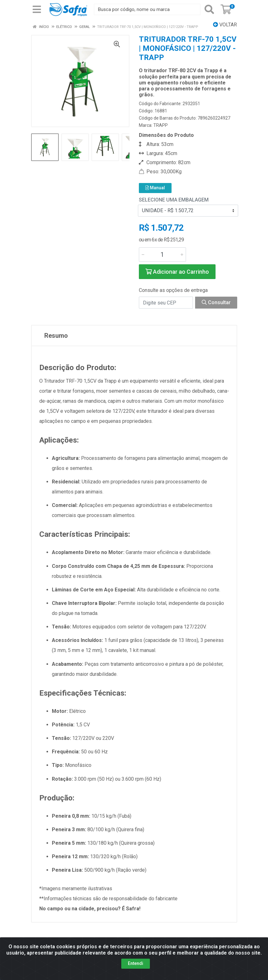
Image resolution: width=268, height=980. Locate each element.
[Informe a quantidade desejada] (162, 255)
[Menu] (37, 9)
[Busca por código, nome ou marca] (147, 9)
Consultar (216, 302)
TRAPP (161, 125)
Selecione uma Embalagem (174, 200)
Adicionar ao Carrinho (177, 272)
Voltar (225, 25)
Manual (155, 188)
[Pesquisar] (209, 9)
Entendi (136, 963)
